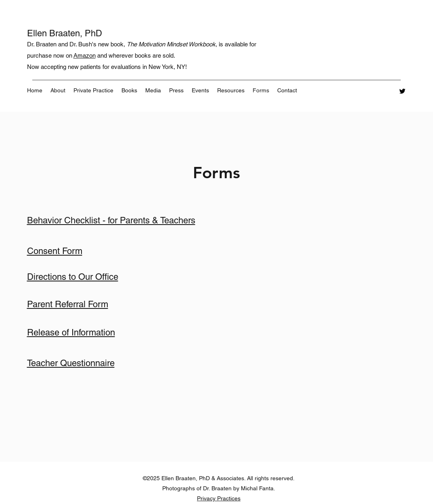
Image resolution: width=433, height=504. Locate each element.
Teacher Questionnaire (71, 363)
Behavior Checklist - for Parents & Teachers (111, 220)
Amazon (85, 55)
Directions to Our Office (73, 277)
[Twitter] (402, 91)
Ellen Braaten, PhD (66, 33)
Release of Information (71, 332)
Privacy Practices (219, 498)
